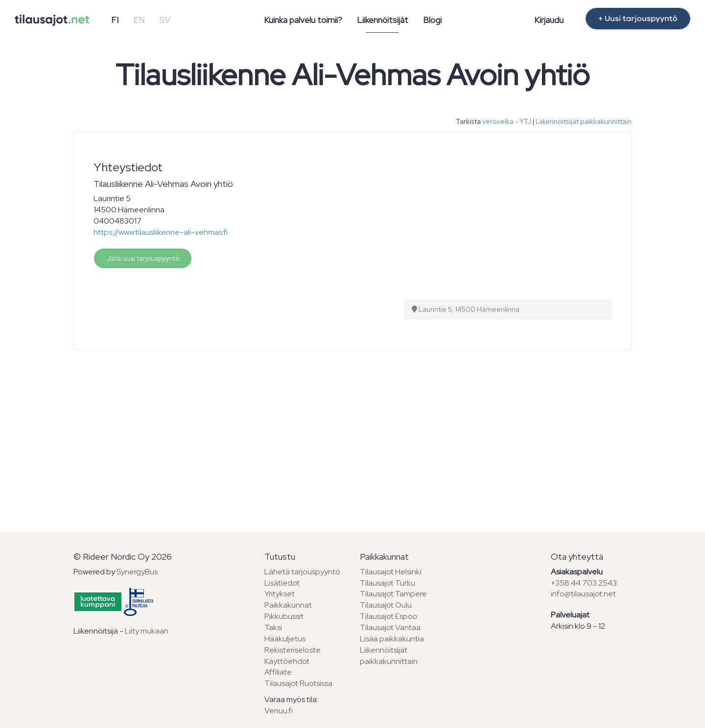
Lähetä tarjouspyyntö (302, 572)
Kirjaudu (549, 20)
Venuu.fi (279, 711)
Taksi (273, 627)
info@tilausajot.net (583, 594)
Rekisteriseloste (293, 650)
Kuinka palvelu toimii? (303, 20)
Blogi (432, 20)
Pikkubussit (284, 616)
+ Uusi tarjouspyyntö (638, 19)
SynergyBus (137, 572)
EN (139, 20)
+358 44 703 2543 (584, 583)
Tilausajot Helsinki (391, 572)
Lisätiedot (282, 583)
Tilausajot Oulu (386, 605)
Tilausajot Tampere (393, 594)
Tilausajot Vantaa (390, 627)
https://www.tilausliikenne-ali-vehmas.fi (161, 232)
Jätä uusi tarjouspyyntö (143, 258)
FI (115, 20)
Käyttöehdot (287, 661)
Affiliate (278, 672)
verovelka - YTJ (507, 121)
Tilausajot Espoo (389, 616)
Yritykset (280, 594)
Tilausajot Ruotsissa (298, 683)
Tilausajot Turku (388, 583)
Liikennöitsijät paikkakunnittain (584, 121)
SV (165, 20)
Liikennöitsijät (383, 20)
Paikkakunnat (288, 605)
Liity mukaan (147, 631)
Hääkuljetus (285, 639)
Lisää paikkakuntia (392, 639)
